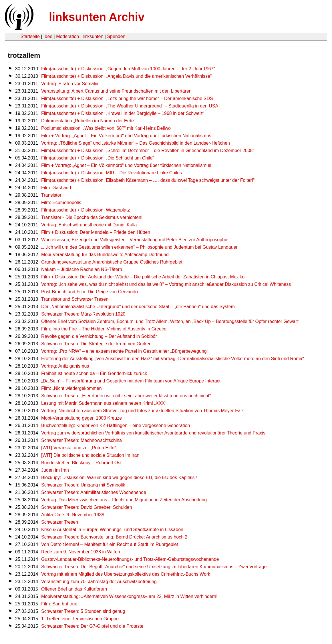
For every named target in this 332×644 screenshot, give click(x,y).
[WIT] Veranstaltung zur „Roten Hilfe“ (78, 448)
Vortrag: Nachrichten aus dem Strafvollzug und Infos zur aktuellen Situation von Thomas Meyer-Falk (143, 411)
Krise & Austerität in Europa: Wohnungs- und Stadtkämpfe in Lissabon (112, 530)
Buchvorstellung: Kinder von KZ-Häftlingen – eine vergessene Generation (116, 425)
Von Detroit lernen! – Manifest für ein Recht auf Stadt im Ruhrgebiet (110, 544)
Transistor (51, 195)
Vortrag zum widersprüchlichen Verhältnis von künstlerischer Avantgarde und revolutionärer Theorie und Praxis (153, 433)
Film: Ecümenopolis (61, 203)
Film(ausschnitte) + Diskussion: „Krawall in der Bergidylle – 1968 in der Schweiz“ (123, 113)
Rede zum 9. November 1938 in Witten (81, 552)
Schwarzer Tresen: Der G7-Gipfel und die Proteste (92, 626)
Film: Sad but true (59, 604)
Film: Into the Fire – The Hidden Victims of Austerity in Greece (104, 329)
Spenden (116, 36)
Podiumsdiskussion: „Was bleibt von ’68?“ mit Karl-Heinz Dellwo (106, 128)
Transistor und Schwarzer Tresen (75, 299)
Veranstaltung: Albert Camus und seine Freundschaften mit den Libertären (116, 91)
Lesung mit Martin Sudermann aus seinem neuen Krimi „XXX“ (104, 403)
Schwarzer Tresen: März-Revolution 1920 (83, 314)
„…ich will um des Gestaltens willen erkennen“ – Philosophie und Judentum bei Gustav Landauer (139, 247)
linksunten (93, 36)
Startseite (30, 36)
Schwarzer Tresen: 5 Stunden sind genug (83, 611)
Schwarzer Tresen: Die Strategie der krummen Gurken (96, 344)
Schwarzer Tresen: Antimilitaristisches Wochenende (94, 492)
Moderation (67, 36)
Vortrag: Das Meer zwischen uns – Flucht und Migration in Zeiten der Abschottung (124, 500)
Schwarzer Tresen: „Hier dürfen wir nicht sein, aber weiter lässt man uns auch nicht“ (126, 396)
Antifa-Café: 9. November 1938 (73, 515)
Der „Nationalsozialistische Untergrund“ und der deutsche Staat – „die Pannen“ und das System (138, 307)
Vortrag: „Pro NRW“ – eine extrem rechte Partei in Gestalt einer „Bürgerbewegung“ (125, 351)
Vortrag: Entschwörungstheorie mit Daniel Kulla (89, 225)
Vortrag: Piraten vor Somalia (70, 84)
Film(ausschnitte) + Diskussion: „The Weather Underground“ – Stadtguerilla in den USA (130, 106)
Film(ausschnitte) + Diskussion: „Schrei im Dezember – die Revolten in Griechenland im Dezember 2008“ (148, 150)
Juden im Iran (55, 470)
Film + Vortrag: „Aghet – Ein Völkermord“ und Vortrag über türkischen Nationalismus (126, 136)
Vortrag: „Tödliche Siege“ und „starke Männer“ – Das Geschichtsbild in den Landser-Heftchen (136, 143)
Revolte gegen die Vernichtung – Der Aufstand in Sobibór (99, 336)
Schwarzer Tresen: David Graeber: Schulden (87, 507)
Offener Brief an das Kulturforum (74, 589)
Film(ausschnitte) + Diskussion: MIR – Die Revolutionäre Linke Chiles (112, 173)
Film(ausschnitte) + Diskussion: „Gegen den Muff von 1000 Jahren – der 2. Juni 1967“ (128, 69)
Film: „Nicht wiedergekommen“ (72, 388)
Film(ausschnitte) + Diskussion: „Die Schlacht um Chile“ (98, 158)
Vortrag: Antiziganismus (65, 366)
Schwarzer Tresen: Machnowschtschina (81, 440)
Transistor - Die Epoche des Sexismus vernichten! (92, 217)
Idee (48, 36)
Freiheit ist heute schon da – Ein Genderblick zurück (94, 373)
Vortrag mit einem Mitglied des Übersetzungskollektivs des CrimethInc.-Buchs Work (126, 574)
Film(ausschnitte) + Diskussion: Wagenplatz (86, 210)
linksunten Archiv (97, 17)
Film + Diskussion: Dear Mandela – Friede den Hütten (96, 232)
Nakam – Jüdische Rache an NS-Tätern (82, 269)
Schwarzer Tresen (60, 522)
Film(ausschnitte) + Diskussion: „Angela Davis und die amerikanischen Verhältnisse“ (126, 76)
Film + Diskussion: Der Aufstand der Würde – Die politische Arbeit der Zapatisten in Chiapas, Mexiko (143, 277)
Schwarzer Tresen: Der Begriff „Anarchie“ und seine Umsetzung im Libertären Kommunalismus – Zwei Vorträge (154, 567)
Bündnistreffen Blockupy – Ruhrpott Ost (81, 463)
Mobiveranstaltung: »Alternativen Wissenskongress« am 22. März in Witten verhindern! (129, 596)
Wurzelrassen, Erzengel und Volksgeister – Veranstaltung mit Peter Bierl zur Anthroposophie (135, 240)
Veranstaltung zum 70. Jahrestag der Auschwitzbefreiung (99, 582)
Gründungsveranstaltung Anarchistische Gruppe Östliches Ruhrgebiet (112, 262)
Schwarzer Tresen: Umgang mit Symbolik (83, 485)
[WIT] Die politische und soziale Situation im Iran (90, 455)
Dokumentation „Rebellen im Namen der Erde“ (88, 121)
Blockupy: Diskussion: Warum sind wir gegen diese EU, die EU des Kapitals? (119, 477)
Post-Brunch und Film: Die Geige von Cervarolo (90, 292)
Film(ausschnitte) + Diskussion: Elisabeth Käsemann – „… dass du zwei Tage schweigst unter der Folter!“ (148, 180)
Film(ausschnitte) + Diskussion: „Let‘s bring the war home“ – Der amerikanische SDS (127, 98)
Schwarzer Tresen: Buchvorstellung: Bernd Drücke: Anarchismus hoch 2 (114, 537)
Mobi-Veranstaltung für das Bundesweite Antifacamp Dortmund (105, 255)
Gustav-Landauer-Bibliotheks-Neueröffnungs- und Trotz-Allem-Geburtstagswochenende (130, 559)
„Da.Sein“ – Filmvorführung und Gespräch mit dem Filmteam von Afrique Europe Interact (131, 381)
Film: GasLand (56, 188)
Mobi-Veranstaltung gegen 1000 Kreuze (81, 418)
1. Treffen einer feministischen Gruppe (80, 619)
